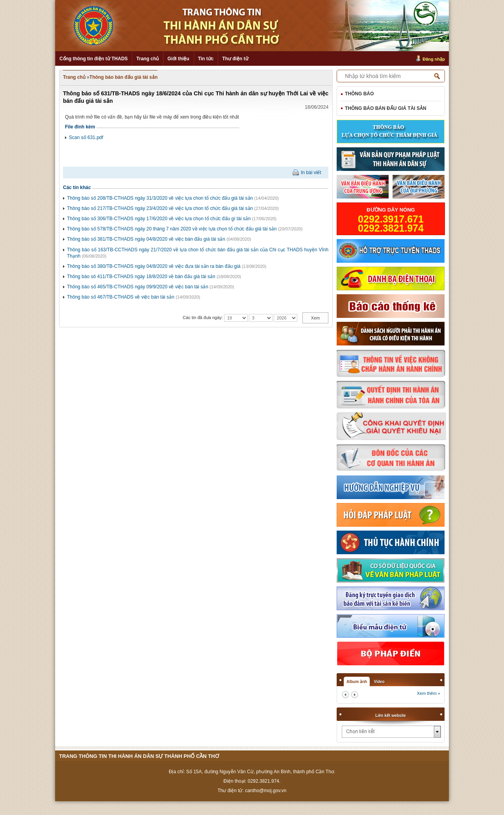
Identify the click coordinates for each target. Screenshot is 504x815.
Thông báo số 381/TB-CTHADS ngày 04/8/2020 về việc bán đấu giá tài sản (146, 239)
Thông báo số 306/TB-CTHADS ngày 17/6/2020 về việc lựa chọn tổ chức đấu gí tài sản (159, 219)
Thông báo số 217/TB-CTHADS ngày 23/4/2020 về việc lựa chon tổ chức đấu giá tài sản (160, 208)
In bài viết (311, 173)
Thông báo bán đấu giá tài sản (123, 77)
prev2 (346, 695)
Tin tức (206, 59)
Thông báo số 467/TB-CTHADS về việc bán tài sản (121, 297)
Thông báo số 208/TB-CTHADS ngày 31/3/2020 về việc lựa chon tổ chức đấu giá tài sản (160, 198)
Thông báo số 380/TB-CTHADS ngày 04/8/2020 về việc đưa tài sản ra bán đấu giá (154, 266)
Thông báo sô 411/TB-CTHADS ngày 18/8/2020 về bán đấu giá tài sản (141, 277)
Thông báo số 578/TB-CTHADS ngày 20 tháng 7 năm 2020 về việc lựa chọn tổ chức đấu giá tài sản (172, 229)
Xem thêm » (429, 693)
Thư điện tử (235, 59)
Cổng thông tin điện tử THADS (94, 59)
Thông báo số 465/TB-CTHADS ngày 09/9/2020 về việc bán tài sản (138, 287)
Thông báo (359, 94)
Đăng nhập (434, 59)
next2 (355, 695)
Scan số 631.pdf (86, 137)
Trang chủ (147, 59)
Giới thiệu (178, 59)
